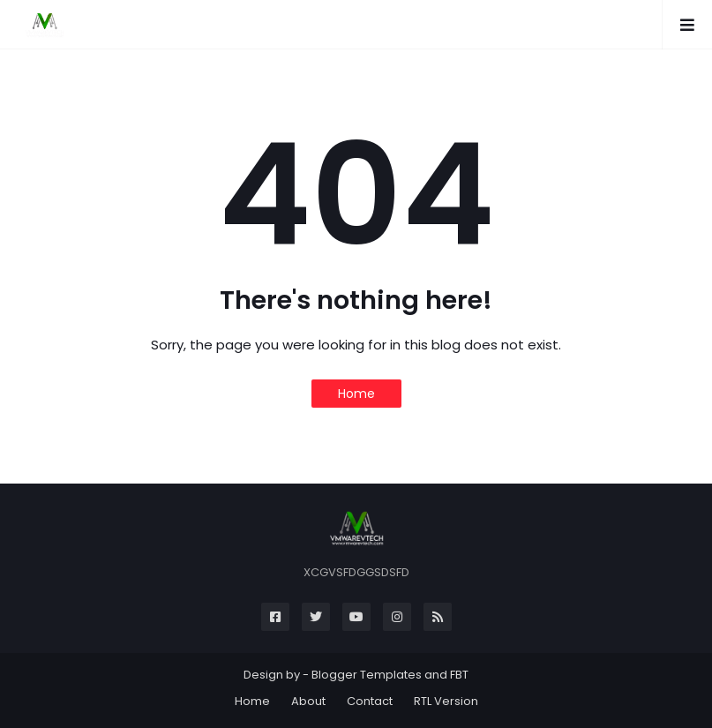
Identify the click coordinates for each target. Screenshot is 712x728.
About (308, 701)
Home (356, 394)
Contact (370, 701)
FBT (459, 675)
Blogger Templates (367, 675)
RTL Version (446, 701)
